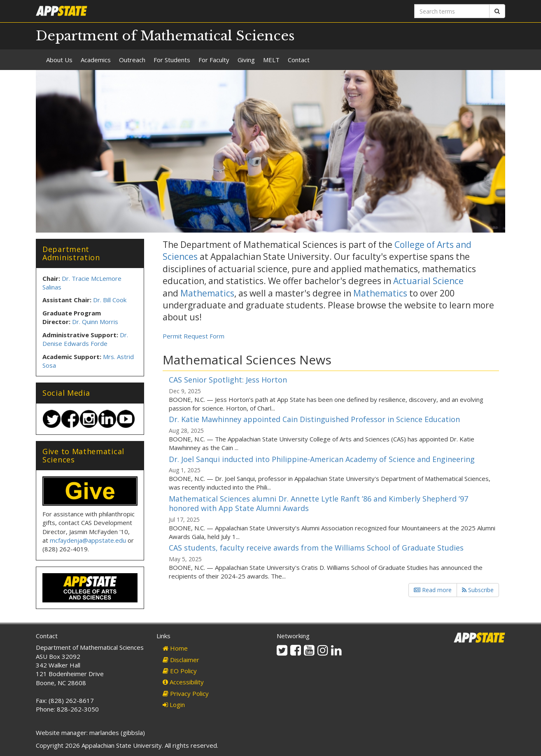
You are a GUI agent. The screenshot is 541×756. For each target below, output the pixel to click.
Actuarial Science (428, 281)
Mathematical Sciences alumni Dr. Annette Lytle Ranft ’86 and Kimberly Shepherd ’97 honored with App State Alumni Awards (318, 503)
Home (175, 648)
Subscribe (478, 590)
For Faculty (214, 60)
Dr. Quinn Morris (95, 322)
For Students (172, 60)
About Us (59, 60)
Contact (299, 60)
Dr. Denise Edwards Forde (85, 339)
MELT (271, 60)
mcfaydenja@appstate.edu (88, 540)
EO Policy (180, 671)
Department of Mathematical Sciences (165, 36)
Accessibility (183, 682)
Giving (246, 60)
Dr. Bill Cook (110, 300)
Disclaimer (181, 660)
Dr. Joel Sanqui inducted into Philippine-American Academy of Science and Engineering (322, 459)
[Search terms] (452, 11)
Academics (96, 60)
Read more (433, 590)
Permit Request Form (194, 336)
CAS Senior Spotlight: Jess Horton (228, 380)
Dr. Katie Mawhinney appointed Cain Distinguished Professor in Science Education (314, 419)
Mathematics (207, 293)
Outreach (132, 60)
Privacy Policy (186, 693)
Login (174, 705)
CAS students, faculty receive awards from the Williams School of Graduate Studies (316, 548)
